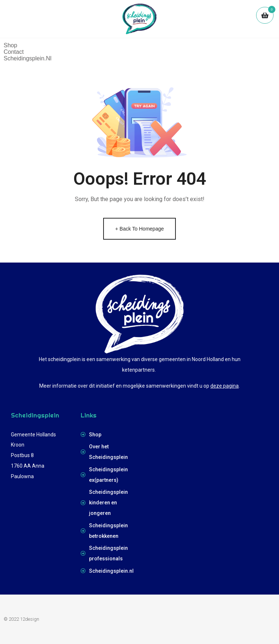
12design (30, 619)
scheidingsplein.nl (28, 58)
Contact (14, 52)
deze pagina (225, 386)
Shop (10, 45)
